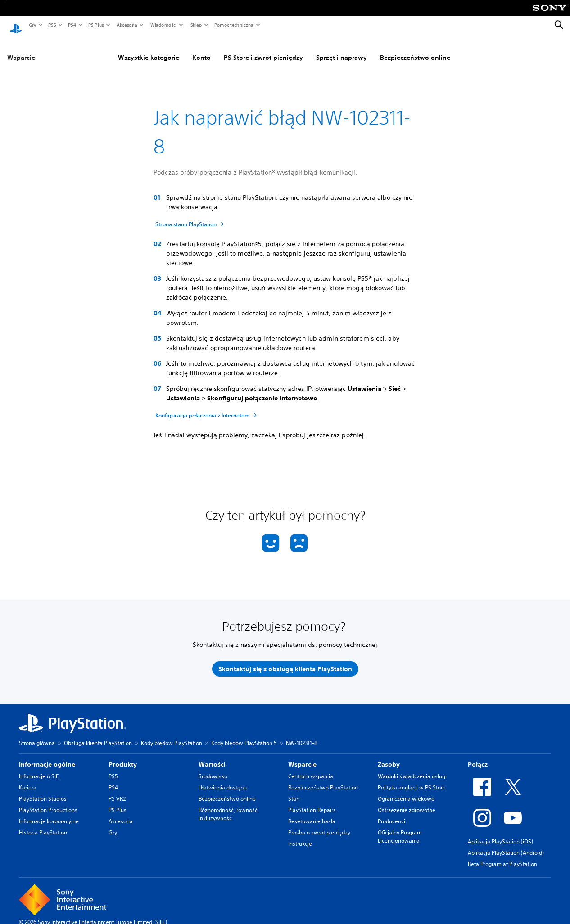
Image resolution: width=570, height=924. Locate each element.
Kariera (28, 779)
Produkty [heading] (123, 756)
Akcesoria (127, 25)
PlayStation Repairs (312, 801)
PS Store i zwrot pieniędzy (263, 49)
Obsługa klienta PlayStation (98, 734)
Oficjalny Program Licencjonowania (400, 828)
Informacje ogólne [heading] (47, 756)
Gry (32, 25)
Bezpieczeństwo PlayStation (323, 779)
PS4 (72, 25)
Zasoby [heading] (389, 756)
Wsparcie (21, 49)
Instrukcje (300, 835)
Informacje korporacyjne (49, 813)
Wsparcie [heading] (302, 756)
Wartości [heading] (212, 756)
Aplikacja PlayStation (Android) (506, 844)
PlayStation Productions (48, 801)
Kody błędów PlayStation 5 (244, 734)
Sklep (196, 25)
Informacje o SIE (39, 768)
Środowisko (213, 768)
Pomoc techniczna (233, 25)
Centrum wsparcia (311, 768)
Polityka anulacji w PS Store (412, 779)
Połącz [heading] (478, 756)
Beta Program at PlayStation (502, 855)
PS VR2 (117, 790)
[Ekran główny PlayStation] (16, 25)
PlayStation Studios (43, 790)
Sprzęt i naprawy (342, 49)
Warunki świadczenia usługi (412, 768)
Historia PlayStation (43, 824)
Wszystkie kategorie (149, 49)
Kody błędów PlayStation (172, 734)
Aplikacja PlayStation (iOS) (500, 833)
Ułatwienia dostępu (223, 779)
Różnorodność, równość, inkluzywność (229, 805)
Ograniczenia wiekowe (406, 790)
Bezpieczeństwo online (415, 49)
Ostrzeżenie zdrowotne (407, 801)
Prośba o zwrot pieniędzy (319, 824)
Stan (294, 790)
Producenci (391, 813)
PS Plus (96, 25)
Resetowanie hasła (312, 813)
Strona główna (37, 734)
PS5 (52, 25)
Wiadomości (163, 25)
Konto (201, 49)
